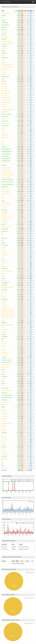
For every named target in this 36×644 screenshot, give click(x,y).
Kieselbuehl (4, 262)
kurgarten (4, 273)
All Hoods (4, 470)
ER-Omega (4, 95)
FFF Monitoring (6, 2)
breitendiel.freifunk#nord (7, 44)
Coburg (3, 51)
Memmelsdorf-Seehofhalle (8, 316)
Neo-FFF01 (4, 344)
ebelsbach (4, 74)
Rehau (3, 374)
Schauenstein (5, 388)
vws (2, 442)
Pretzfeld (4, 372)
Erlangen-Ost (5, 121)
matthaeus (4, 304)
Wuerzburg (4, 456)
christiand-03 (5, 48)
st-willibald (4, 419)
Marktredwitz (5, 299)
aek (2, 18)
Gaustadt (4, 208)
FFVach (3, 144)
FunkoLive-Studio (6, 205)
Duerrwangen (5, 69)
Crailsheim (4, 53)
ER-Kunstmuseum (6, 93)
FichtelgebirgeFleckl (6, 149)
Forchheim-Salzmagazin (7, 175)
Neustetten (4, 346)
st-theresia (4, 416)
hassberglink (5, 222)
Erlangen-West (5, 126)
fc (2, 140)
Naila (3, 339)
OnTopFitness (5, 367)
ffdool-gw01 (4, 547)
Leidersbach (4, 280)
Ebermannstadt (5, 77)
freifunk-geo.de (5, 189)
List (33, 13)
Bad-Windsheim (5, 25)
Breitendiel (4, 39)
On (9, 7)
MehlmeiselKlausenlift (7, 309)
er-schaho (4, 105)
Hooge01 (4, 248)
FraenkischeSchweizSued (8, 184)
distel (3, 60)
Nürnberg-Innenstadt (6, 360)
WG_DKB (4, 451)
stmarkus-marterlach (6, 423)
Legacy (3, 278)
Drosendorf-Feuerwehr (7, 65)
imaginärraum (5, 255)
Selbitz (3, 407)
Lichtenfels (4, 290)
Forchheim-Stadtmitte (7, 177)
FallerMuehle (5, 135)
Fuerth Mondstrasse (6, 203)
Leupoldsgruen (5, 283)
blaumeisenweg (5, 37)
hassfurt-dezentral (6, 226)
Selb (3, 405)
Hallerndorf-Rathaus (6, 217)
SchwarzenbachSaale (7, 395)
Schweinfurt (4, 400)
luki (2, 294)
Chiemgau (4, 46)
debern (3, 55)
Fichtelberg (4, 147)
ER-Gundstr (4, 86)
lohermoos (4, 292)
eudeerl (3, 133)
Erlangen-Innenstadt (6, 114)
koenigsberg (4, 266)
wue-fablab (4, 454)
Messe (3, 320)
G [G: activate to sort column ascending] (17, 11)
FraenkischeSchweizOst (7, 182)
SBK (3, 386)
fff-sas (3, 142)
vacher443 (4, 440)
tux (2, 435)
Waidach (4, 444)
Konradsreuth (5, 269)
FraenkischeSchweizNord (8, 180)
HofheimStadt (5, 245)
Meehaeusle (4, 306)
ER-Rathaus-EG (5, 98)
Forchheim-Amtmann (7, 168)
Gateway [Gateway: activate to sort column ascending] (4, 561)
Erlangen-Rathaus (6, 123)
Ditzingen (4, 62)
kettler (3, 259)
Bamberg (4, 30)
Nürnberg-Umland (6, 362)
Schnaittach (4, 393)
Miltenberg (4, 323)
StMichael (4, 426)
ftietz (3, 198)
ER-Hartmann (5, 88)
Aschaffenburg (5, 23)
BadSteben (4, 27)
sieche (3, 409)
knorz (3, 264)
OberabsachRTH (6, 365)
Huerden (4, 252)
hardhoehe (4, 219)
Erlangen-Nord (5, 116)
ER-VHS (4, 107)
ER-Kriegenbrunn (6, 91)
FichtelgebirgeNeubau (7, 151)
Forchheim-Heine (6, 170)
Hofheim (4, 243)
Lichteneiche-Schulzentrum (8, 287)
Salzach (3, 383)
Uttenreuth (4, 437)
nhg (2, 348)
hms (3, 236)
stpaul (3, 428)
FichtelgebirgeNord (6, 154)
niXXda (3, 351)
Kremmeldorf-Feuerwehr (7, 271)
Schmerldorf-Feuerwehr (7, 391)
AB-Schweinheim (6, 13)
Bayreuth (4, 34)
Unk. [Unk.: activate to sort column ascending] (25, 11)
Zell (2, 466)
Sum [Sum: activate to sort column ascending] (28, 11)
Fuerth (3, 201)
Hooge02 (4, 250)
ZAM (3, 461)
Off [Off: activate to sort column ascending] (22, 11)
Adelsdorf (4, 16)
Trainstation (4, 433)
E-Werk (3, 72)
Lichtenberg (4, 285)
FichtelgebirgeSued (6, 159)
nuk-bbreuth (4, 355)
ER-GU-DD (4, 84)
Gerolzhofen (4, 210)
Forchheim (4, 166)
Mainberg (4, 297)
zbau (3, 463)
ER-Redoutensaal (6, 100)
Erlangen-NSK (5, 119)
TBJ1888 (4, 430)
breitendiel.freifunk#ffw (7, 41)
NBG (3, 341)
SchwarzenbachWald (7, 398)
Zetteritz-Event (5, 468)
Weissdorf (4, 447)
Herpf (3, 234)
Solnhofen (4, 412)
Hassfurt (4, 224)
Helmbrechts (5, 231)
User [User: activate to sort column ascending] (31, 11)
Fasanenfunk (5, 137)
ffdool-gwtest (5, 549)
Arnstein (4, 20)
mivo (3, 327)
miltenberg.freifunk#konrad (8, 325)
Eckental (4, 81)
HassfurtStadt (5, 229)
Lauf (3, 276)
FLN (3, 163)
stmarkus (4, 421)
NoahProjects (5, 353)
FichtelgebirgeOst (6, 156)
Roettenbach (5, 376)
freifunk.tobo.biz (5, 191)
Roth (3, 381)
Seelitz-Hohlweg (5, 402)
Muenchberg (5, 337)
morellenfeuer (5, 330)
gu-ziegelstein (5, 212)
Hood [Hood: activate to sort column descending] (3, 11)
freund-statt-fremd (6, 194)
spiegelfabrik (5, 414)
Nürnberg (4, 358)
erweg (3, 128)
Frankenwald (5, 187)
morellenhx (4, 332)
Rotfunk (3, 379)
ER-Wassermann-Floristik (8, 109)
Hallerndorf (4, 215)
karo (3, 257)
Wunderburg (4, 458)
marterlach (4, 301)
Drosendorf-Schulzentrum (8, 67)
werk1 (3, 449)
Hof (2, 241)
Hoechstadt (4, 238)
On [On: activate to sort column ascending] (19, 11)
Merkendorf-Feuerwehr (7, 318)
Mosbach (4, 334)
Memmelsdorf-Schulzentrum (8, 313)
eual (3, 130)
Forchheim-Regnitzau (7, 173)
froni (3, 196)
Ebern (3, 79)
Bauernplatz (4, 32)
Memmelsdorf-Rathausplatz (8, 311)
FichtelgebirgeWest (6, 161)
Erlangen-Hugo (5, 112)
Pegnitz (3, 369)
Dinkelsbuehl (5, 58)
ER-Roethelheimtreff (6, 102)
